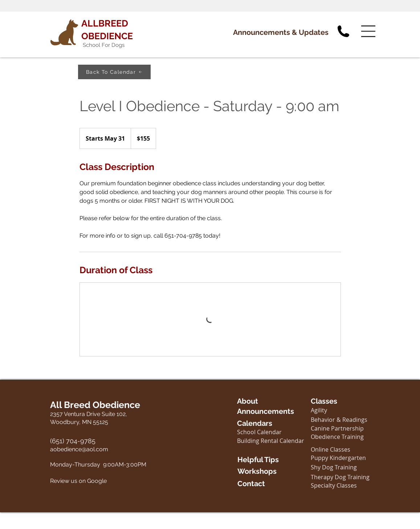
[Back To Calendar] (114, 72)
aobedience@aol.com (79, 449)
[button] (368, 31)
